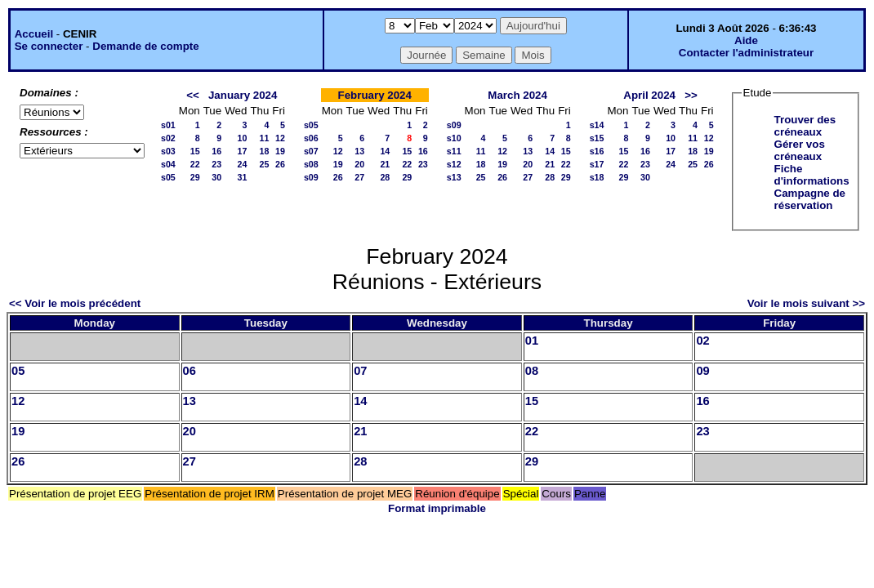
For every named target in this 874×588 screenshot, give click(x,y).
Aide (746, 40)
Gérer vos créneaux (800, 150)
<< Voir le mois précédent (75, 303)
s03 (168, 151)
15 (195, 151)
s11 (454, 151)
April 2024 (649, 95)
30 (216, 177)
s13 (454, 177)
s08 (311, 164)
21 (385, 164)
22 (195, 164)
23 (216, 164)
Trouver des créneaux (805, 126)
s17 (597, 164)
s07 (311, 151)
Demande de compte (145, 46)
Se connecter (49, 46)
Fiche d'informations (812, 175)
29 (195, 177)
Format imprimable (437, 508)
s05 (168, 177)
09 (702, 371)
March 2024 (517, 95)
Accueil (34, 34)
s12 (454, 164)
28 (385, 177)
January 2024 (243, 95)
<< (193, 95)
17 (243, 151)
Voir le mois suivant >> (806, 303)
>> (691, 95)
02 (702, 341)
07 (360, 371)
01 (532, 341)
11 (264, 138)
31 (243, 177)
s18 (597, 177)
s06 (311, 138)
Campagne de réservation (810, 199)
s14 (597, 125)
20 (359, 164)
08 (532, 371)
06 (190, 371)
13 (359, 151)
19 (280, 151)
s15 (597, 138)
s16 (597, 151)
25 (264, 164)
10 (243, 138)
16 (216, 151)
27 (359, 177)
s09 (311, 177)
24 (243, 164)
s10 (454, 138)
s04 (168, 164)
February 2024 (375, 95)
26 (280, 164)
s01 (168, 125)
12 (280, 138)
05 (18, 371)
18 (264, 151)
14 (385, 151)
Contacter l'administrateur (746, 53)
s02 (168, 138)
